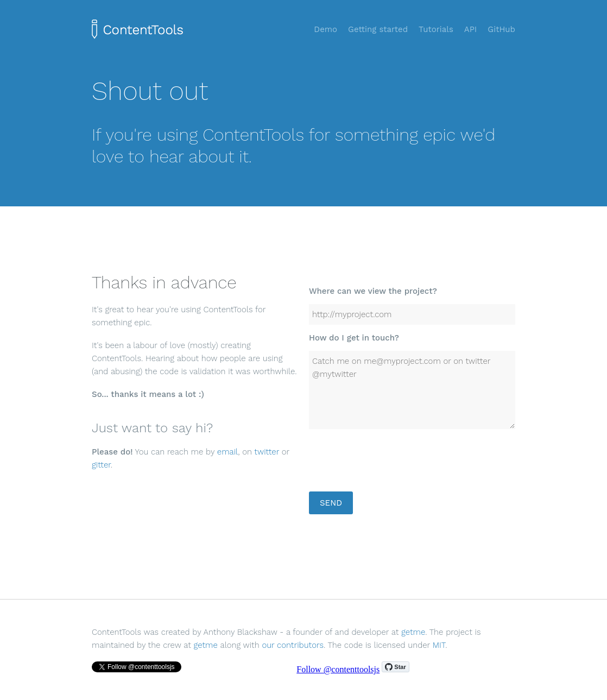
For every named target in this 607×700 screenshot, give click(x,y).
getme (413, 632)
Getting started (378, 29)
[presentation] (391, 464)
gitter (101, 465)
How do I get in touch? (354, 338)
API (471, 29)
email (227, 452)
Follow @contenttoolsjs (338, 669)
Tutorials (436, 29)
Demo (325, 29)
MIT (439, 645)
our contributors (293, 645)
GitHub (501, 29)
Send (331, 503)
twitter (267, 452)
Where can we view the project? (373, 291)
